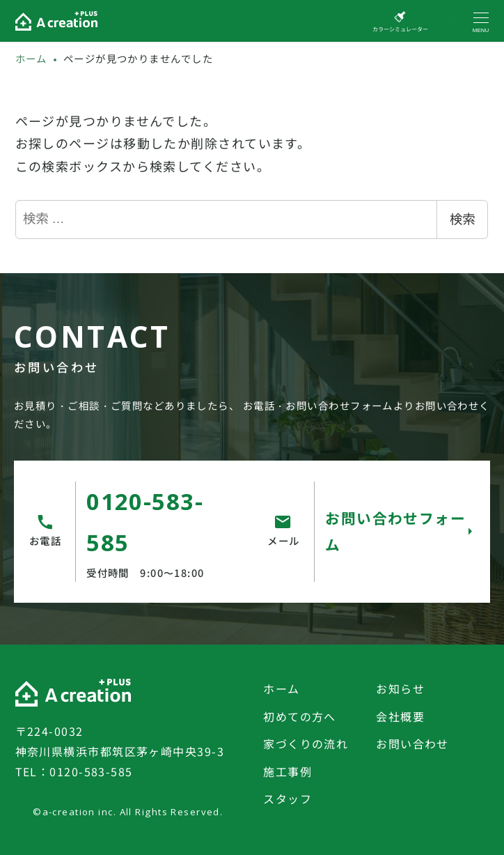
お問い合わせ (412, 744)
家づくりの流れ (306, 744)
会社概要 (400, 716)
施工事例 (288, 771)
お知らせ (400, 688)
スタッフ (288, 799)
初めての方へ (300, 716)
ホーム (281, 688)
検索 (462, 219)
